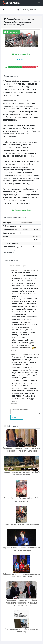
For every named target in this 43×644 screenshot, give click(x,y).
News (36, 237)
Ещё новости (11, 426)
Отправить (17, 417)
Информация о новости (15, 218)
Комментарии (11, 260)
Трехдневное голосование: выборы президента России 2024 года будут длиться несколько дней (21, 603)
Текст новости (11, 76)
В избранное (22, 60)
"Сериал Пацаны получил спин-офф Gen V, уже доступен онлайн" (21, 473)
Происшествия (26, 223)
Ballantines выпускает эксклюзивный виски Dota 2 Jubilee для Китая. (21, 575)
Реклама (9, 253)
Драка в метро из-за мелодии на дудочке (21, 524)
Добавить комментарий (16, 266)
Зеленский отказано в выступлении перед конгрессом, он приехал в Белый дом (21, 449)
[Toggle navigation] (39, 3)
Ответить (14, 350)
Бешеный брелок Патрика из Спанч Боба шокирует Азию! (22, 500)
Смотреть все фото (21, 54)
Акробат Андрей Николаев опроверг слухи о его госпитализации (21, 549)
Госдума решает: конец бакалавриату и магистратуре (22, 630)
